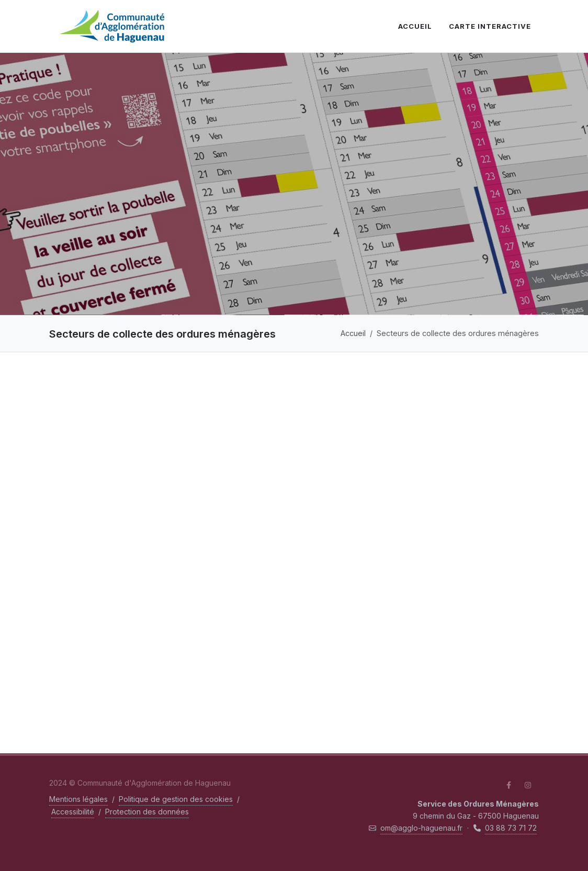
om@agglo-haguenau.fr (421, 828)
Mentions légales (78, 799)
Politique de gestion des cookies (176, 799)
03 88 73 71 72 (511, 828)
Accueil (353, 333)
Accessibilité (73, 812)
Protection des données (147, 812)
